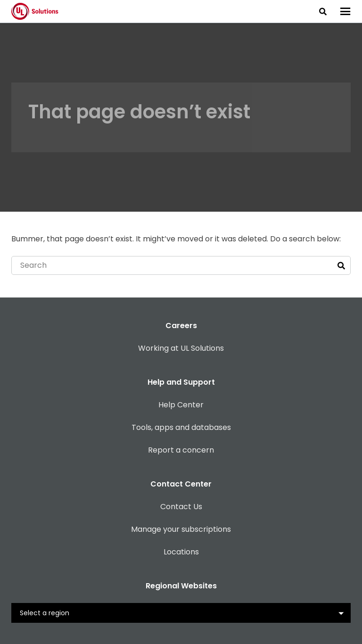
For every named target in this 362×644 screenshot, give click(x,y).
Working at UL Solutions (181, 348)
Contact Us (181, 507)
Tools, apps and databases (181, 427)
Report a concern (181, 450)
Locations (181, 552)
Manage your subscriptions (181, 529)
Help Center (181, 405)
